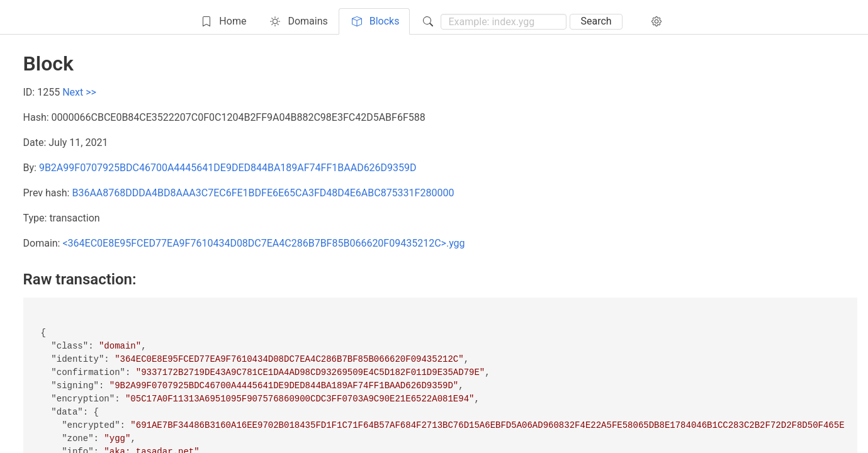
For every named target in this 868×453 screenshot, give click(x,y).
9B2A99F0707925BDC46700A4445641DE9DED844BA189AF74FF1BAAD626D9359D (228, 168)
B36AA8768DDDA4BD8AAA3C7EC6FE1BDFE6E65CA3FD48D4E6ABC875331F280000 (263, 193)
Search (596, 21)
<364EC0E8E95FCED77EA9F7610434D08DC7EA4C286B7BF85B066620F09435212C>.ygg (263, 243)
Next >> (79, 92)
